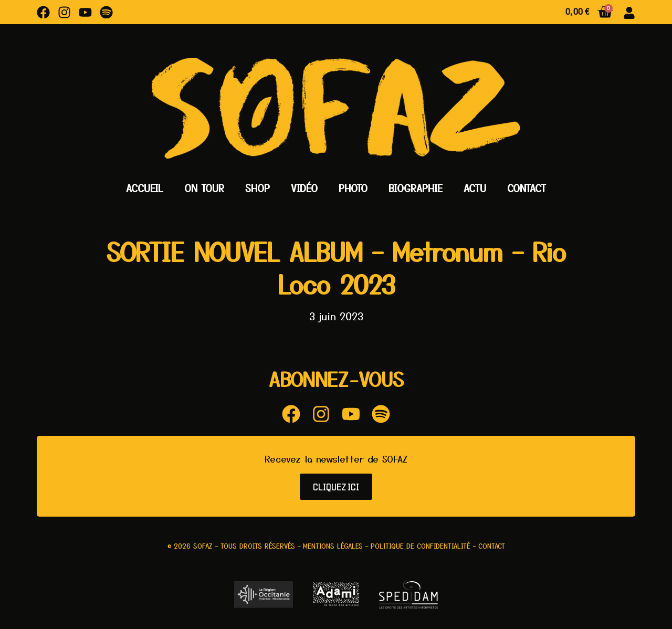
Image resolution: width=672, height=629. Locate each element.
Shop (258, 188)
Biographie (416, 188)
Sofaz (203, 546)
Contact (527, 188)
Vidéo (304, 188)
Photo (353, 188)
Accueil (145, 188)
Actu (475, 188)
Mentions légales (333, 546)
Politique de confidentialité (421, 546)
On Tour (204, 188)
